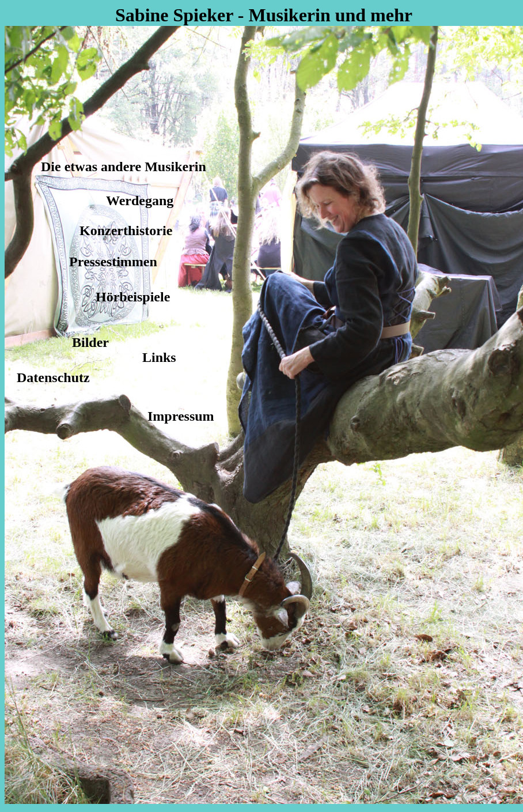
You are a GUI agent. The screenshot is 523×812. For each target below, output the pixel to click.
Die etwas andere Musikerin (124, 167)
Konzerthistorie (126, 231)
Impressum (181, 416)
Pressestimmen (113, 262)
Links (159, 357)
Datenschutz (53, 377)
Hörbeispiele (133, 297)
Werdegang (140, 201)
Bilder (90, 342)
